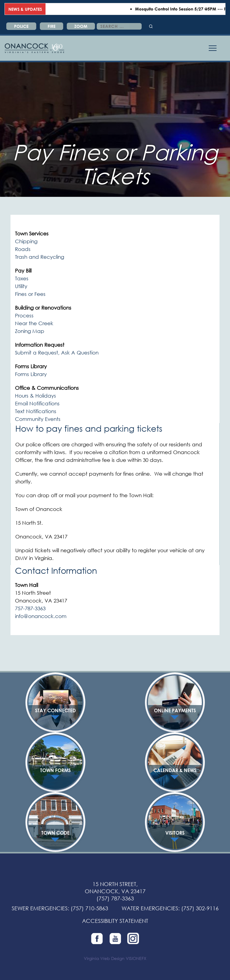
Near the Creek (34, 323)
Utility (21, 286)
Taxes (22, 278)
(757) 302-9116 (200, 908)
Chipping (26, 241)
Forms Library (31, 374)
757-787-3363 (30, 608)
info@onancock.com (41, 616)
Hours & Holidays (35, 396)
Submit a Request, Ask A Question (57, 353)
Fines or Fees (30, 294)
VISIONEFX (136, 958)
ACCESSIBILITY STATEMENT (115, 921)
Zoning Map (30, 331)
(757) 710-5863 (89, 908)
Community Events (38, 419)
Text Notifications (36, 411)
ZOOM (81, 26)
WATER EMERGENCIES (150, 908)
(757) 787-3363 (115, 898)
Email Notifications (37, 403)
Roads (23, 249)
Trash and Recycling (40, 257)
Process (24, 315)
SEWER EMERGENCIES (40, 908)
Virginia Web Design (104, 958)
